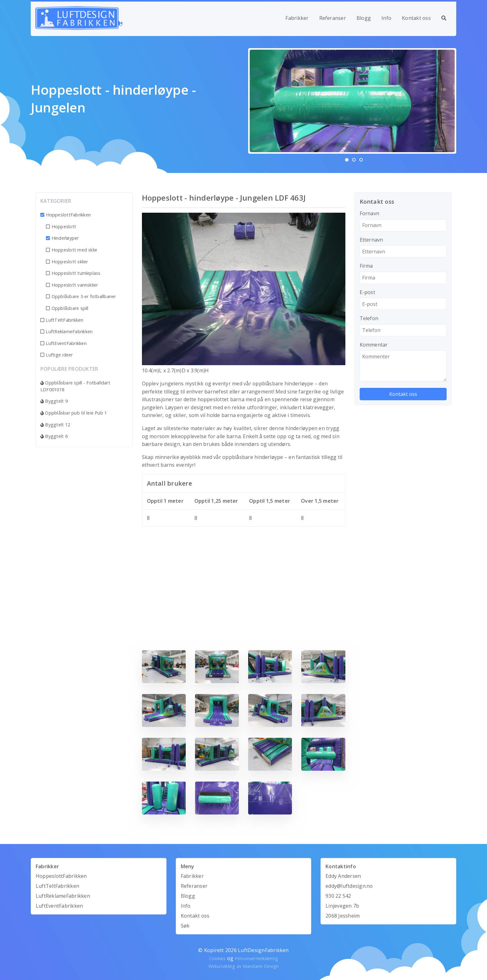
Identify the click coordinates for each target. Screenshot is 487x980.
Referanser (333, 18)
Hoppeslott (61, 227)
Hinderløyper (62, 238)
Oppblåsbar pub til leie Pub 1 (74, 413)
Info (386, 18)
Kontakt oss (416, 18)
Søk (185, 926)
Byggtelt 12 (55, 425)
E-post (367, 292)
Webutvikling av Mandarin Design (243, 966)
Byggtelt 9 (54, 401)
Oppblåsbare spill (67, 308)
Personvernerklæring (257, 958)
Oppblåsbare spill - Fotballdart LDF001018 (75, 386)
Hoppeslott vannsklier (72, 285)
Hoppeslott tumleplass (73, 273)
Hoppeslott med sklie (72, 250)
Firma (366, 266)
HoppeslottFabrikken (66, 215)
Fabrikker (297, 18)
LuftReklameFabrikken (66, 331)
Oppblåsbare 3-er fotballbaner (81, 296)
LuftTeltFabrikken (62, 320)
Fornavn (370, 213)
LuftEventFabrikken (64, 343)
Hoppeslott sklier (67, 262)
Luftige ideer (57, 355)
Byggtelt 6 (54, 436)
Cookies (217, 958)
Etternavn (371, 240)
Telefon (369, 318)
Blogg (364, 18)
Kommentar (374, 345)
